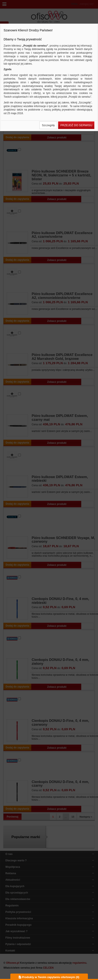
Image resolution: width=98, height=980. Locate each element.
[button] (48, 125)
